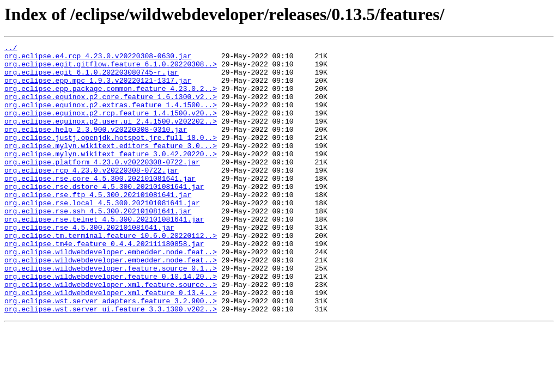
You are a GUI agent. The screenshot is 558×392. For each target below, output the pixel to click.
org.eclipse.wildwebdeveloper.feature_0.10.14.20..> (111, 323)
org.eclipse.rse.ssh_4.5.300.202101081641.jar (98, 245)
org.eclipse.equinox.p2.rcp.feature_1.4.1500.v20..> (111, 127)
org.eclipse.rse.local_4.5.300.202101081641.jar (102, 235)
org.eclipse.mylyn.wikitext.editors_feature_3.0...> (111, 167)
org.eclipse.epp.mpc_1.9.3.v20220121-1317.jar (98, 88)
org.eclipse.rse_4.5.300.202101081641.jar (89, 265)
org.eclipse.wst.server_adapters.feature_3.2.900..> (111, 353)
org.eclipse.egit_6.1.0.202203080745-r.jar (92, 78)
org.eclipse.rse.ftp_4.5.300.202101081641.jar (98, 225)
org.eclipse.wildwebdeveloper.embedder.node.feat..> (111, 294)
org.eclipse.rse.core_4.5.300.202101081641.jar (100, 206)
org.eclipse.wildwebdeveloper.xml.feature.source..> (111, 333)
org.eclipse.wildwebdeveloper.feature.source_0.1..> (111, 314)
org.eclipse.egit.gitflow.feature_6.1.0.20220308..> (111, 69)
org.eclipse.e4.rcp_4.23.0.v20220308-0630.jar (98, 59)
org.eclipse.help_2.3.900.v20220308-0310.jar (96, 147)
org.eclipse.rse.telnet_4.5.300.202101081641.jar (104, 255)
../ (11, 49)
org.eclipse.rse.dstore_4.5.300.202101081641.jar (104, 216)
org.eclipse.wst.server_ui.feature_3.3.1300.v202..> (111, 363)
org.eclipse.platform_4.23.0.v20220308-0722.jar (102, 186)
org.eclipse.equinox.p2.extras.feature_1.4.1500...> (111, 118)
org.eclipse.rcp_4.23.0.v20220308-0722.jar (92, 196)
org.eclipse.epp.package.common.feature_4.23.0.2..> (111, 98)
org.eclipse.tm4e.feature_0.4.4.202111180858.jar (104, 284)
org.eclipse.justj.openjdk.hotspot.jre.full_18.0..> (111, 157)
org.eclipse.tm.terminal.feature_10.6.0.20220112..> (111, 274)
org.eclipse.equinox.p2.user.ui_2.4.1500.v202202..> (111, 137)
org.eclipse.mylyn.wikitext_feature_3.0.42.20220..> (111, 176)
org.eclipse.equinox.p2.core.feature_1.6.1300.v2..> (111, 108)
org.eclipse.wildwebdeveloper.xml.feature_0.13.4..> (111, 343)
